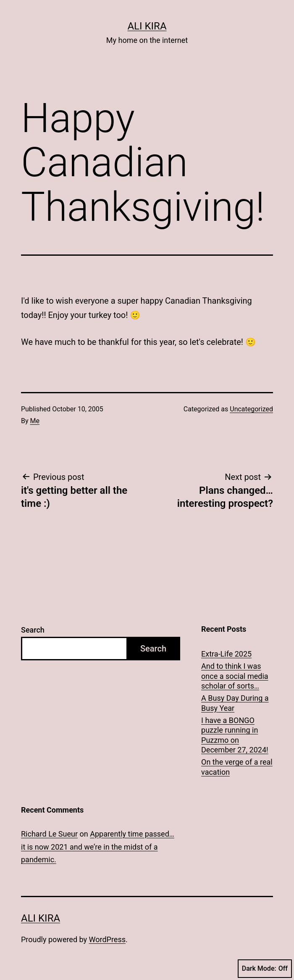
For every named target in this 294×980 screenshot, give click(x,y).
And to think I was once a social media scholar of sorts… (235, 676)
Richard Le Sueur (49, 834)
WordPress (107, 939)
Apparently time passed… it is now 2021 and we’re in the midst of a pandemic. (98, 847)
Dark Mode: (265, 969)
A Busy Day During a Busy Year (235, 703)
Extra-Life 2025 (226, 654)
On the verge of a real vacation (237, 767)
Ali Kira (147, 26)
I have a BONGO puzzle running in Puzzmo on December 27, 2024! (235, 735)
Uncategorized (251, 409)
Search (33, 630)
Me (35, 421)
